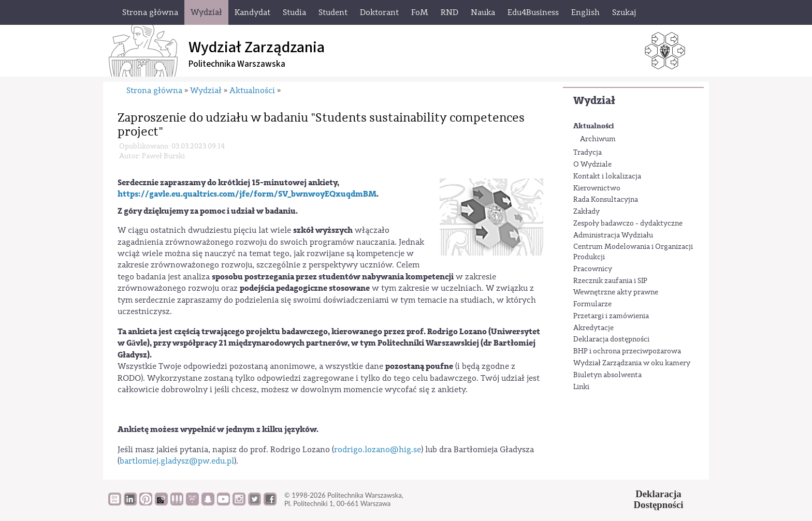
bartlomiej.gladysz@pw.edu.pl (177, 461)
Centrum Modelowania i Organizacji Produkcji (633, 252)
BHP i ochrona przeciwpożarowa (627, 351)
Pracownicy (593, 269)
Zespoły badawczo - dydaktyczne (628, 224)
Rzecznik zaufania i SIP (610, 281)
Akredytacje (593, 328)
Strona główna (154, 91)
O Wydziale (592, 165)
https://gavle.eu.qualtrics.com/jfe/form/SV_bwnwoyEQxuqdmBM (247, 194)
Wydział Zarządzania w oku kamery (632, 363)
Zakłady (586, 212)
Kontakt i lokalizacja (607, 176)
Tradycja (588, 153)
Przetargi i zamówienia (611, 316)
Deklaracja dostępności (611, 339)
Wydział (594, 101)
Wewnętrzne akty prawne (616, 292)
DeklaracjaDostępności (659, 499)
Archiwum (598, 139)
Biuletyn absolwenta (607, 375)
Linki (581, 387)
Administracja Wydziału (613, 235)
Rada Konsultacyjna (606, 200)
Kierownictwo (597, 188)
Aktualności (594, 126)
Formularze (592, 304)
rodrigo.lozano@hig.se (378, 450)
